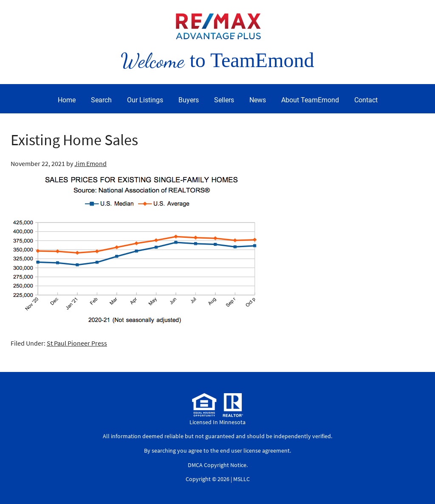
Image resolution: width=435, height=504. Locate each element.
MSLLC (242, 479)
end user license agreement (255, 451)
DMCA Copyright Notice (217, 465)
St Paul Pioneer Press (77, 343)
